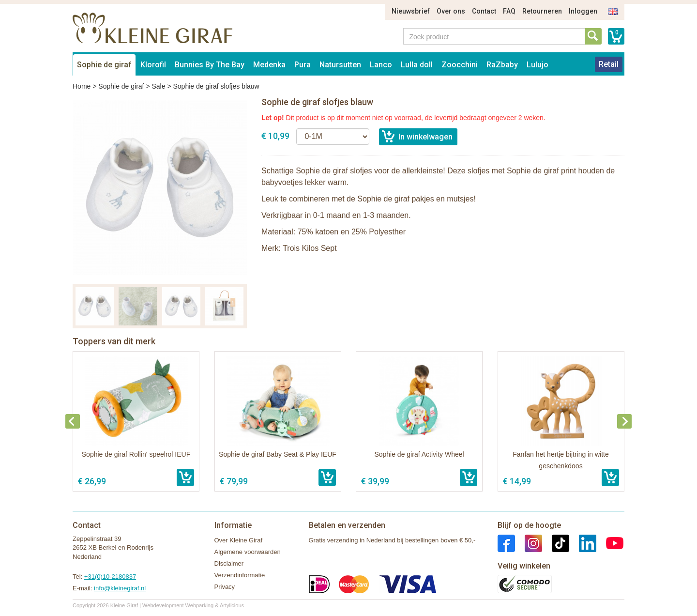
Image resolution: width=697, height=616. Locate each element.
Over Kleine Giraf (239, 540)
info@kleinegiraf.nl (120, 588)
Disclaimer (229, 563)
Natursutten (340, 65)
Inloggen (583, 11)
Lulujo (538, 65)
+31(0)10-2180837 (110, 577)
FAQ (509, 11)
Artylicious (232, 605)
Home (82, 86)
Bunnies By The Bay (210, 65)
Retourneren (542, 11)
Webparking (200, 605)
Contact (484, 11)
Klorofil (153, 65)
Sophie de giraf (104, 65)
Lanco (381, 65)
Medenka (269, 65)
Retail (609, 64)
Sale (158, 86)
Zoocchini (460, 65)
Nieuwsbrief (411, 11)
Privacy (225, 587)
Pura (303, 65)
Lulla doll (417, 65)
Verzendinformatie (240, 575)
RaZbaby (502, 65)
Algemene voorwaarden (248, 552)
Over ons (451, 11)
